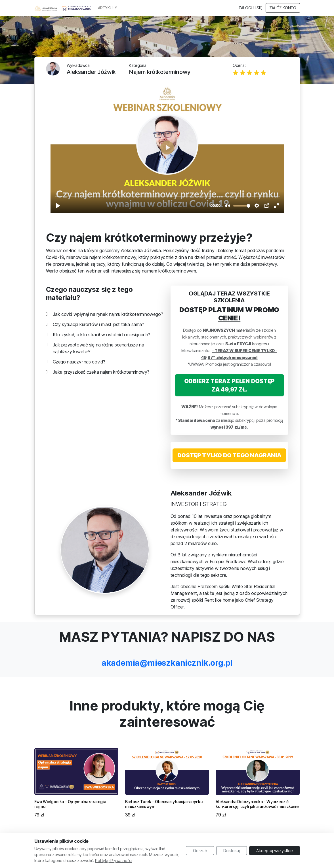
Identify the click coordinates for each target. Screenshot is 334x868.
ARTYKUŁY (108, 8)
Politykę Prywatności (114, 860)
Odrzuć (200, 851)
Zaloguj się (250, 8)
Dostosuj (232, 851)
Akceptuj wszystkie (275, 851)
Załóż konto (283, 8)
